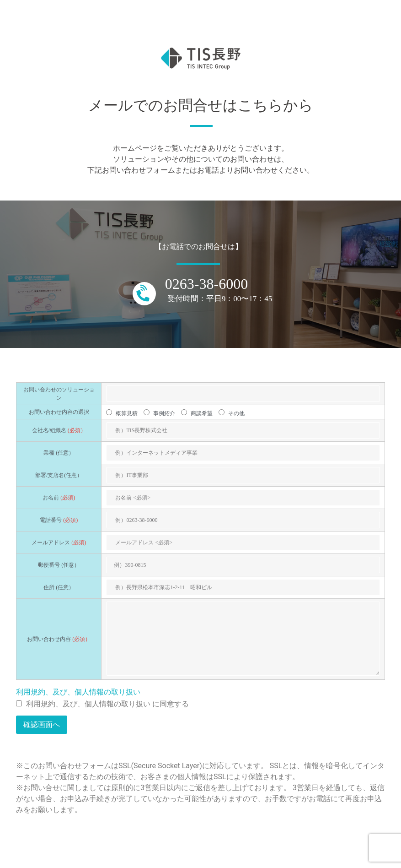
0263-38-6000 (206, 284)
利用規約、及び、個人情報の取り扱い (78, 692)
